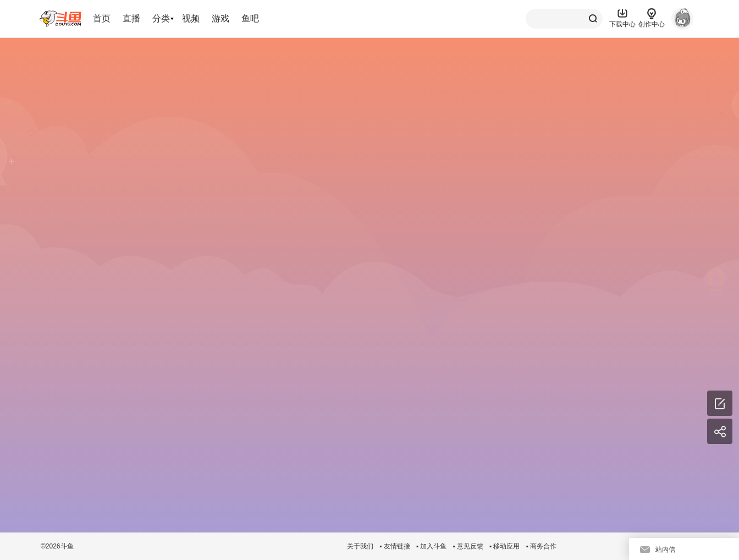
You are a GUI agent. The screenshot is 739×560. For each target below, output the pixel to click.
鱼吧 (250, 18)
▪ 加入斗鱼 (432, 546)
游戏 (220, 18)
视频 (191, 18)
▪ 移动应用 (505, 546)
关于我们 (360, 546)
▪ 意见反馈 (468, 546)
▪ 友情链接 (395, 546)
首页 (102, 18)
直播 (131, 18)
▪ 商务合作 (541, 546)
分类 (161, 18)
